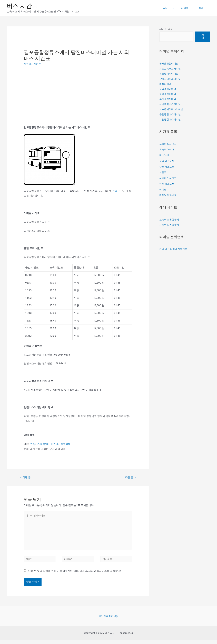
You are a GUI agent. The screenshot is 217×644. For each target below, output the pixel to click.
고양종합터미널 (168, 89)
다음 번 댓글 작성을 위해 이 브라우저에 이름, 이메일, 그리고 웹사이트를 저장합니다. (76, 575)
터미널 (189, 8)
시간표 (173, 8)
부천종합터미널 (168, 99)
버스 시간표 (22, 6)
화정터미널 (166, 84)
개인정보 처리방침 (108, 620)
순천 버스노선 (167, 167)
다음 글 (130, 478)
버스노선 (164, 155)
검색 (203, 37)
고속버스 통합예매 (41, 444)
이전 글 (26, 478)
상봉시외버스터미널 (171, 79)
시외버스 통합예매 (63, 444)
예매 (204, 8)
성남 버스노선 (167, 161)
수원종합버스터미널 (171, 114)
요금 (115, 191)
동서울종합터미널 (170, 64)
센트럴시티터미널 (170, 74)
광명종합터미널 (168, 94)
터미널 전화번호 (169, 195)
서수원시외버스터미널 (172, 109)
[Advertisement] (52, 95)
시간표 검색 (166, 29)
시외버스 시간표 (33, 64)
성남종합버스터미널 (171, 104)
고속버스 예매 (167, 149)
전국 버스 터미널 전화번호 (174, 249)
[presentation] (177, 8)
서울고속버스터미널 (171, 69)
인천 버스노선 (167, 184)
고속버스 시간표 (169, 144)
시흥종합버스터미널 (171, 119)
